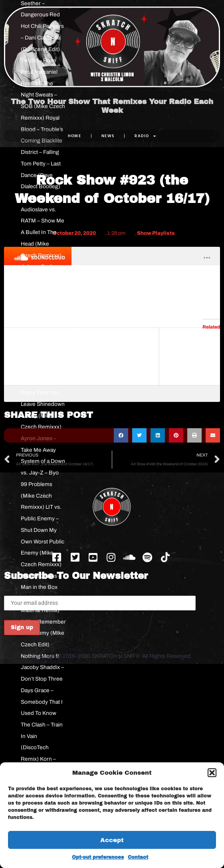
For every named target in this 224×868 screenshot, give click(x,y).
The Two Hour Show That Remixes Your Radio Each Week (112, 106)
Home (74, 136)
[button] (212, 773)
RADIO (145, 136)
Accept (112, 840)
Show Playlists (156, 233)
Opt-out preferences (98, 857)
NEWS (108, 136)
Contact (138, 857)
